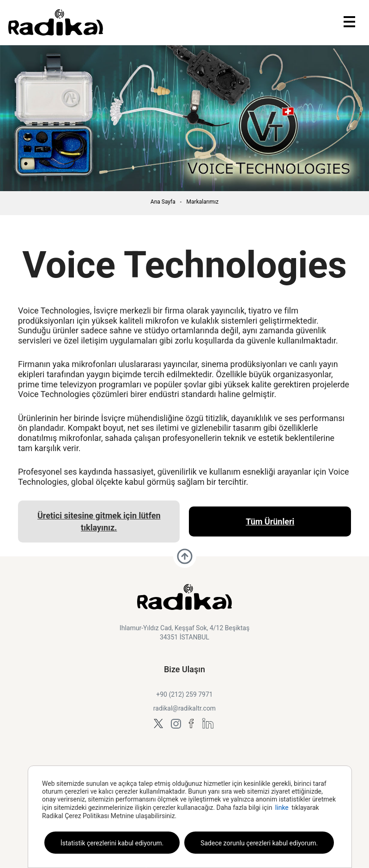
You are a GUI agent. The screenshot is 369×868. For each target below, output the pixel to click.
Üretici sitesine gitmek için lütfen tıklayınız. (99, 521)
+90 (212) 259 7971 (184, 694)
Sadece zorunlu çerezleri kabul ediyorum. (259, 843)
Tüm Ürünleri (270, 521)
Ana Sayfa (163, 202)
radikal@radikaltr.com (184, 708)
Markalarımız (203, 202)
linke (282, 808)
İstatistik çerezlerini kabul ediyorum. (112, 843)
